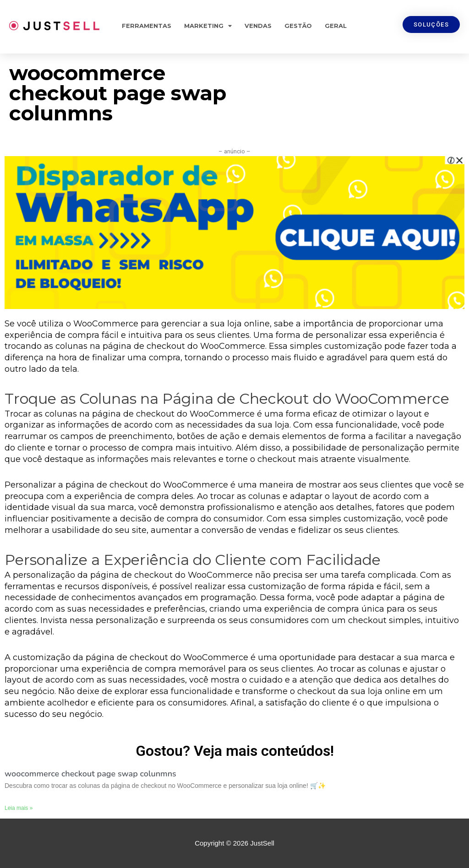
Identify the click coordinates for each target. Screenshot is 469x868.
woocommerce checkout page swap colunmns (90, 774)
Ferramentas (147, 26)
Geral (336, 26)
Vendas (258, 26)
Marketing (208, 26)
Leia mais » (19, 808)
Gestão (298, 26)
